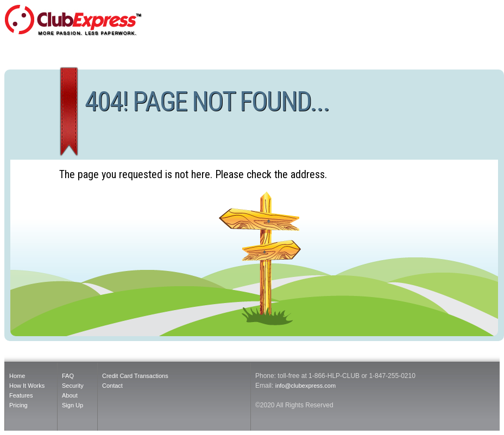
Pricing (18, 405)
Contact (112, 386)
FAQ (68, 376)
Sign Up (73, 405)
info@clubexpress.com (305, 386)
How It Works (27, 386)
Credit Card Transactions (135, 376)
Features (21, 395)
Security (73, 386)
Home (17, 376)
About (70, 395)
